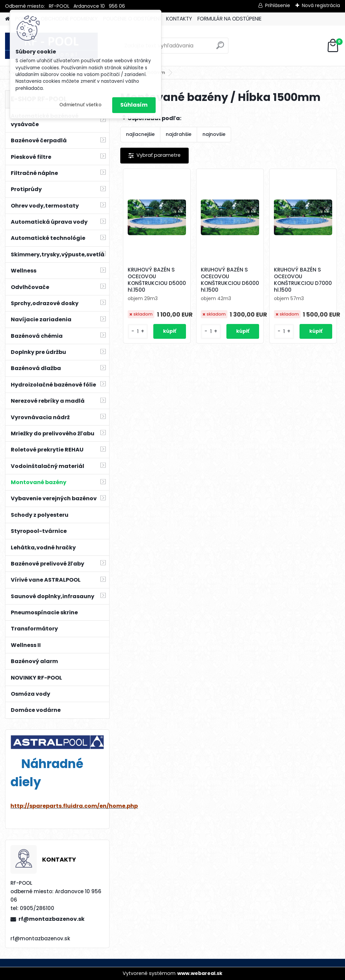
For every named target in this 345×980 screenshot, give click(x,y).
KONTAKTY (179, 19)
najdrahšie (179, 134)
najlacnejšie (140, 134)
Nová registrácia (321, 5)
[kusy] (138, 332)
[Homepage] (7, 19)
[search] (220, 48)
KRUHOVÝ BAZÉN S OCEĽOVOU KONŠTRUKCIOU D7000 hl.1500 (303, 280)
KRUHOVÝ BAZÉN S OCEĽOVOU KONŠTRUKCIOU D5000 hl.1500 (157, 280)
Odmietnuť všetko (80, 105)
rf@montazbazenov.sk (52, 919)
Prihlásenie (278, 5)
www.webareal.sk (200, 973)
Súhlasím (134, 105)
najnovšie (214, 134)
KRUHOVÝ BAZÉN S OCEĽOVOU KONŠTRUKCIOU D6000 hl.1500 (230, 280)
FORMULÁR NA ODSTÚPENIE (229, 19)
